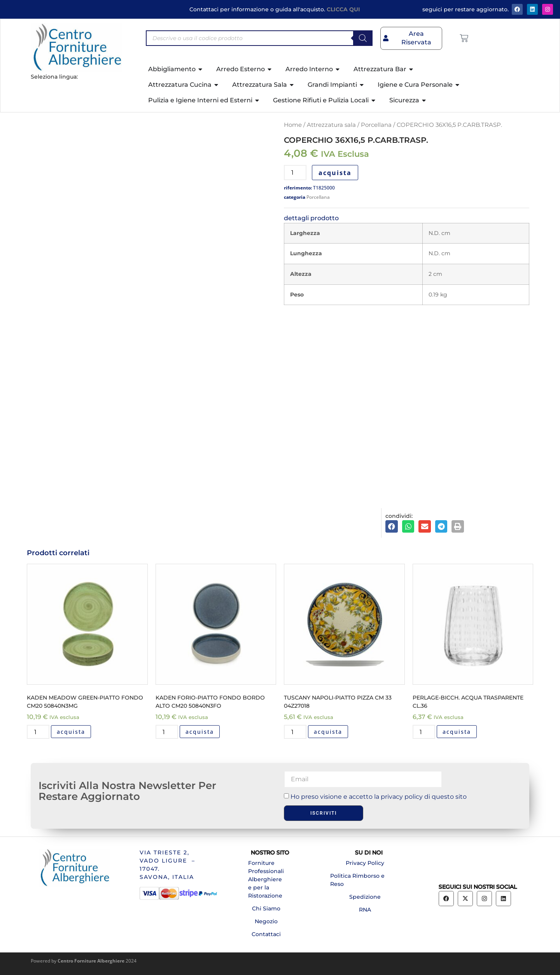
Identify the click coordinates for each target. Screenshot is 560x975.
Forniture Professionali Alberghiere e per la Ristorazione (266, 879)
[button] (392, 526)
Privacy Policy (365, 863)
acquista (335, 173)
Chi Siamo (266, 908)
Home (293, 125)
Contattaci (266, 934)
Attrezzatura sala (331, 125)
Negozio (266, 921)
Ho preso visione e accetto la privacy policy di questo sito (379, 797)
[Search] (363, 38)
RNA (365, 910)
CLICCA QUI (343, 9)
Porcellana (376, 125)
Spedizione (365, 897)
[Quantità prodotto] (295, 173)
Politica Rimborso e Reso (357, 880)
